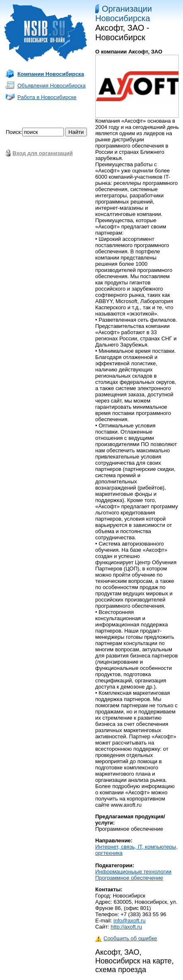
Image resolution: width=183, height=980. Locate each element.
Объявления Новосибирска (52, 86)
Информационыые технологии (133, 872)
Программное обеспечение (129, 878)
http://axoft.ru (126, 927)
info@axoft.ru (130, 921)
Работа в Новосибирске (47, 97)
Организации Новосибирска (124, 13)
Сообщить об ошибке (126, 938)
